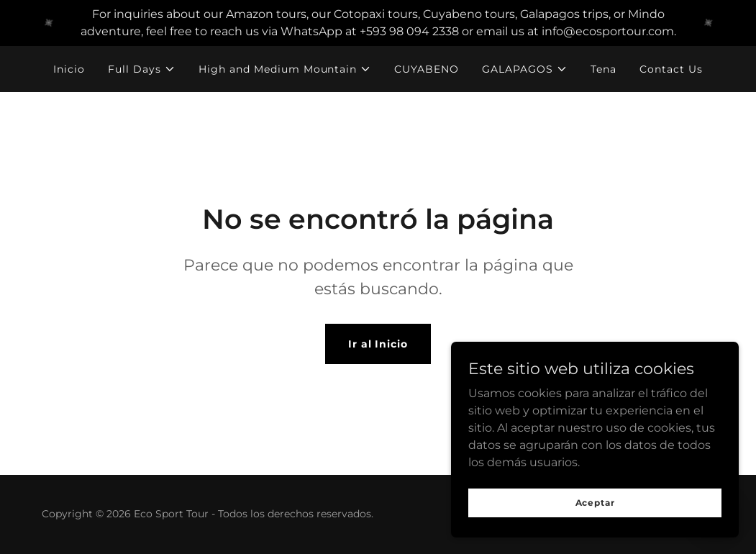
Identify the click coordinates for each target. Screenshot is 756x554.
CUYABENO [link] (427, 69)
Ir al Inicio (378, 344)
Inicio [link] (69, 69)
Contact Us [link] (671, 69)
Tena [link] (604, 69)
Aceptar (595, 503)
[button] (142, 69)
